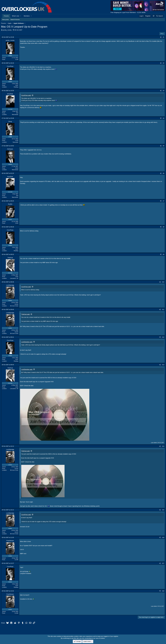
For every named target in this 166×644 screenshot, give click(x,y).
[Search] (159, 16)
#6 (164, 173)
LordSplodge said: (27, 342)
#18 (163, 591)
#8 (164, 227)
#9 (164, 254)
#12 (163, 337)
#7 (164, 201)
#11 (163, 310)
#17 (163, 563)
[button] (21, 16)
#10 (163, 282)
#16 (163, 538)
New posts (5, 19)
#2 (164, 63)
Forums (6, 16)
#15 (163, 510)
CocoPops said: (26, 95)
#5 (164, 146)
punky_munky (7, 30)
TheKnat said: (26, 314)
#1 (164, 37)
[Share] (161, 37)
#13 (163, 365)
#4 (164, 118)
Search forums (15, 19)
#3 (164, 91)
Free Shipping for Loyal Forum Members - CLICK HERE (128, 12)
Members (27, 16)
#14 (163, 446)
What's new (16, 16)
